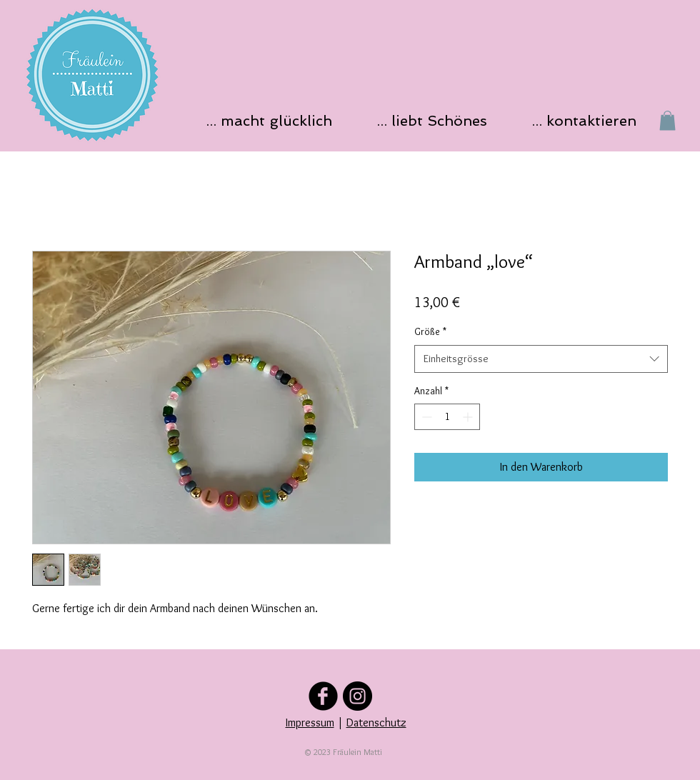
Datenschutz (376, 722)
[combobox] (541, 359)
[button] (273, 120)
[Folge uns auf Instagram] (357, 696)
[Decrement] (425, 417)
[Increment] (469, 417)
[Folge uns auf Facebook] (323, 696)
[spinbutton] (447, 417)
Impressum (310, 722)
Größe (430, 331)
